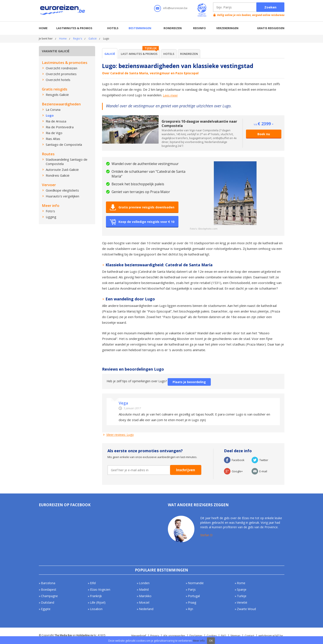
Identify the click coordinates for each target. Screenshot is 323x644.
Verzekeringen (227, 28)
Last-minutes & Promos (139, 54)
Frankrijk (96, 596)
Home (43, 28)
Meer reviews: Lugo (120, 435)
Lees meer (170, 95)
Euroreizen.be (63, 11)
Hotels (113, 28)
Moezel (144, 602)
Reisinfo (199, 28)
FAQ (224, 636)
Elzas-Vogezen (100, 589)
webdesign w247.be (271, 636)
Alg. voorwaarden (174, 636)
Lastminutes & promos (74, 28)
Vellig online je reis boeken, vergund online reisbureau (251, 15)
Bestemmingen (140, 28)
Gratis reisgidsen (271, 28)
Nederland (146, 609)
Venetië (242, 602)
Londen (144, 583)
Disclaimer (196, 636)
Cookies (212, 636)
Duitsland (48, 602)
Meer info (199, 641)
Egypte (46, 609)
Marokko (145, 596)
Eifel (93, 583)
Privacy (155, 636)
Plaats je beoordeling (189, 382)
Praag (192, 602)
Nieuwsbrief (139, 636)
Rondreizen (173, 28)
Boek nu (264, 134)
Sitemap (235, 636)
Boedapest (49, 589)
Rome (241, 583)
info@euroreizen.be (175, 8)
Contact (249, 636)
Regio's (78, 39)
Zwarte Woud (246, 609)
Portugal (194, 596)
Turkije (242, 596)
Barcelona (48, 583)
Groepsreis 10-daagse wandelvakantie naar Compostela (199, 124)
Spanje (242, 589)
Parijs (192, 589)
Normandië (196, 583)
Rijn (191, 609)
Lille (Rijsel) (98, 602)
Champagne (49, 596)
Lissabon (96, 609)
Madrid (144, 589)
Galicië (93, 39)
